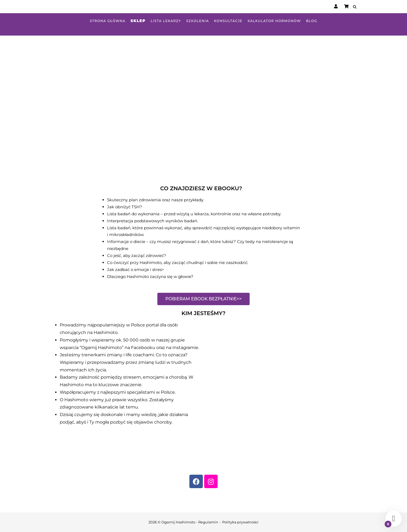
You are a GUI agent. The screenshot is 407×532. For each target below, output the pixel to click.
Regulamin (208, 522)
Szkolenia (198, 21)
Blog (312, 21)
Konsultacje (228, 21)
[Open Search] (355, 7)
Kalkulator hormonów (274, 21)
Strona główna (108, 21)
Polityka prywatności (240, 522)
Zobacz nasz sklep (385, 28)
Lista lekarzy (166, 21)
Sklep (138, 21)
